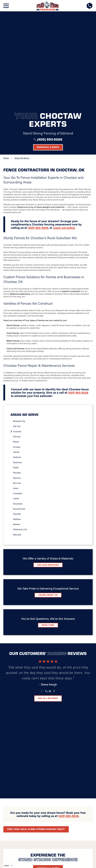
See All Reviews (48, 602)
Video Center (41, 734)
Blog (18, 734)
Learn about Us (48, 499)
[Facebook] (42, 741)
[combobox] (8, 866)
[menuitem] (49, 325)
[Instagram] (54, 741)
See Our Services (48, 469)
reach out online (64, 132)
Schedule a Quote (48, 51)
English (6, 865)
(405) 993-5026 (50, 43)
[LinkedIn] (48, 741)
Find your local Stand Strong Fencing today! (36, 647)
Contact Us (60, 734)
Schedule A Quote (48, 686)
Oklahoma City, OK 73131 (48, 724)
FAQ (27, 734)
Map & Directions (48, 727)
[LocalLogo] (48, 6)
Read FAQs (48, 529)
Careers (75, 734)
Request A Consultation (48, 750)
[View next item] (54, 595)
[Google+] (36, 741)
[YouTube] (60, 741)
